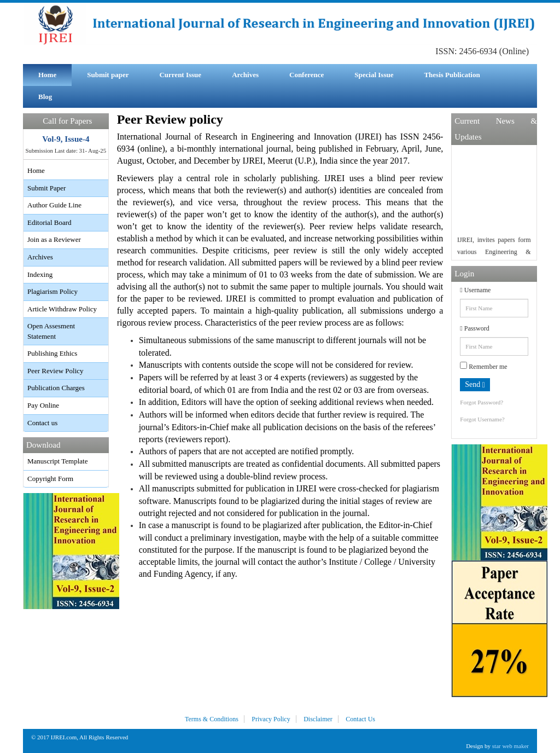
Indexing (40, 274)
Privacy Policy (271, 719)
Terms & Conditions (212, 719)
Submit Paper (46, 188)
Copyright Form (50, 479)
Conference (307, 75)
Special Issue (374, 75)
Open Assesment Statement (51, 331)
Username (475, 290)
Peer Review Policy (56, 371)
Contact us (42, 423)
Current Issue (180, 75)
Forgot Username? (482, 419)
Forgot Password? (482, 402)
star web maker (511, 746)
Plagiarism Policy (52, 291)
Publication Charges (56, 388)
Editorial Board (49, 222)
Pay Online (43, 405)
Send (475, 385)
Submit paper (108, 75)
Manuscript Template (57, 461)
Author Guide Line (54, 205)
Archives (245, 75)
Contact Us (360, 719)
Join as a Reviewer (54, 239)
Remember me (483, 366)
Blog (45, 97)
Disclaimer (318, 719)
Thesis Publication (452, 75)
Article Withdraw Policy (62, 309)
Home (47, 75)
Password (474, 328)
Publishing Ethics (52, 353)
